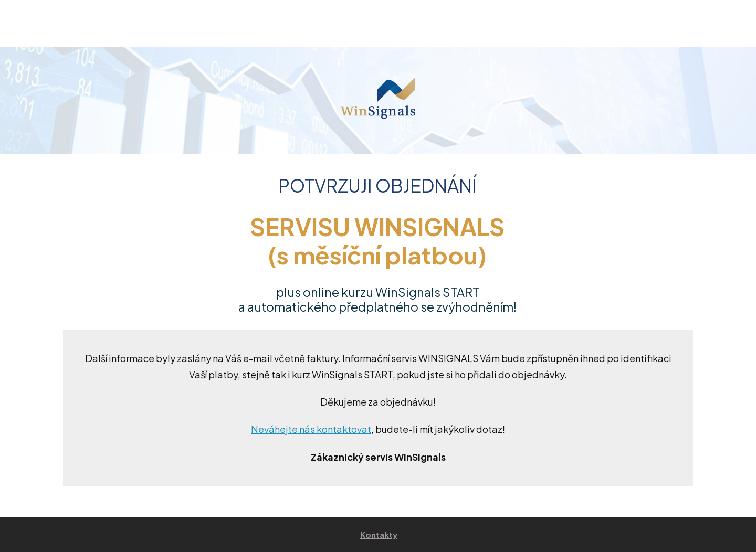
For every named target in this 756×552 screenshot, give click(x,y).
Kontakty (379, 534)
